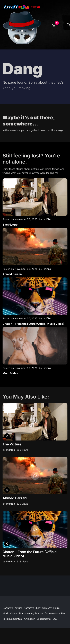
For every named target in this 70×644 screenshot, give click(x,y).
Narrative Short (32, 608)
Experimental (44, 619)
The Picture (10, 225)
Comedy (47, 608)
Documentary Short (56, 613)
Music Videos (10, 613)
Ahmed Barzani (12, 274)
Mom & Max (10, 373)
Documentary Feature (31, 613)
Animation (29, 619)
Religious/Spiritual (12, 619)
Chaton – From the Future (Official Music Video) (33, 324)
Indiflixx (47, 219)
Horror (57, 608)
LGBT (56, 619)
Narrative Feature (12, 608)
